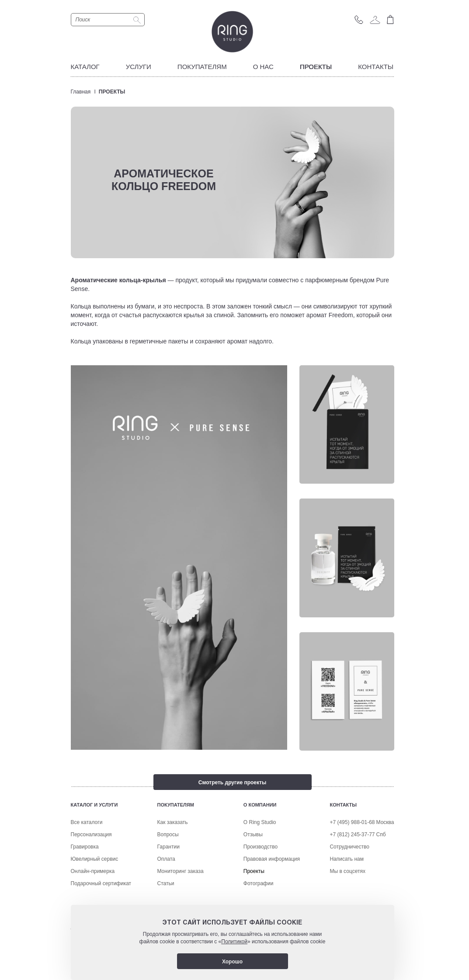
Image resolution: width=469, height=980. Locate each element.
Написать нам (347, 893)
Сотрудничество (349, 881)
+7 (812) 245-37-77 (352, 869)
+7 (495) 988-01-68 (352, 857)
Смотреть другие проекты (232, 783)
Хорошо (232, 962)
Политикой (234, 942)
